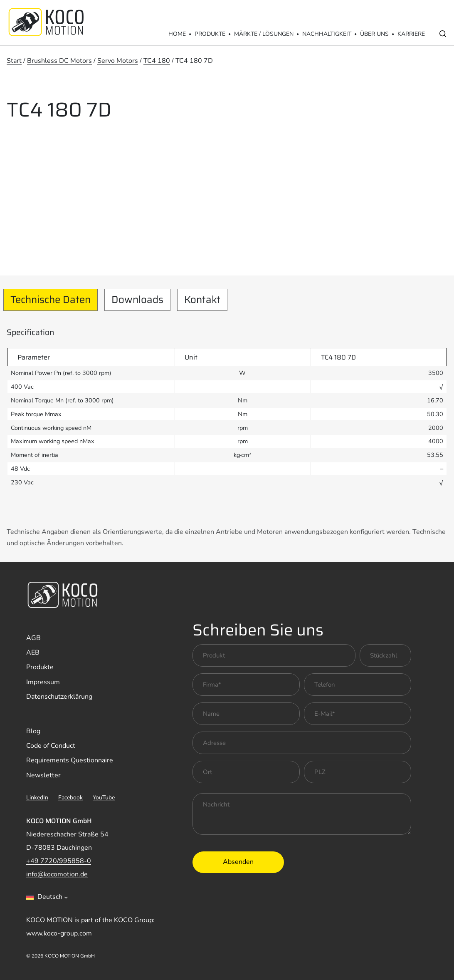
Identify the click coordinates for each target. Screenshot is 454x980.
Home (177, 34)
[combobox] (47, 897)
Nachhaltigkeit (327, 34)
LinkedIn (37, 798)
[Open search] (443, 34)
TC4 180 (157, 61)
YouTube (104, 798)
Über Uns (374, 34)
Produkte (210, 34)
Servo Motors (118, 61)
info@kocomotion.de (57, 874)
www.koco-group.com (59, 933)
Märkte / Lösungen (264, 34)
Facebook (70, 798)
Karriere (411, 34)
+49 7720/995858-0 (59, 861)
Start (14, 61)
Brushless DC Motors (59, 61)
